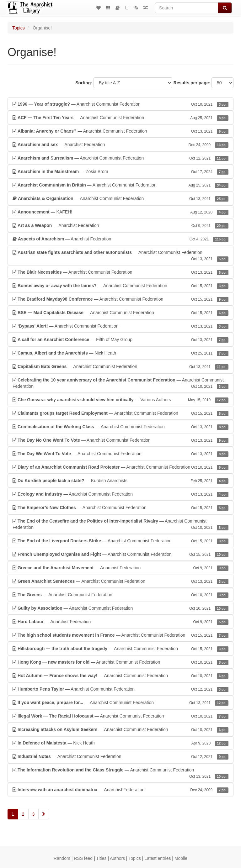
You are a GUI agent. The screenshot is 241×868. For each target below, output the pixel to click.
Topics (19, 28)
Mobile (181, 858)
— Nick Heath (120, 353)
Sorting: (84, 83)
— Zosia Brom (120, 171)
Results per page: (192, 83)
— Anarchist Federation (120, 145)
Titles (101, 858)
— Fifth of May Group (120, 339)
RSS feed (83, 858)
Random (62, 858)
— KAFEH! (120, 212)
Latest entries (158, 858)
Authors (117, 858)
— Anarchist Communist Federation (120, 104)
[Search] (187, 8)
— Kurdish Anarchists (120, 481)
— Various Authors (120, 400)
